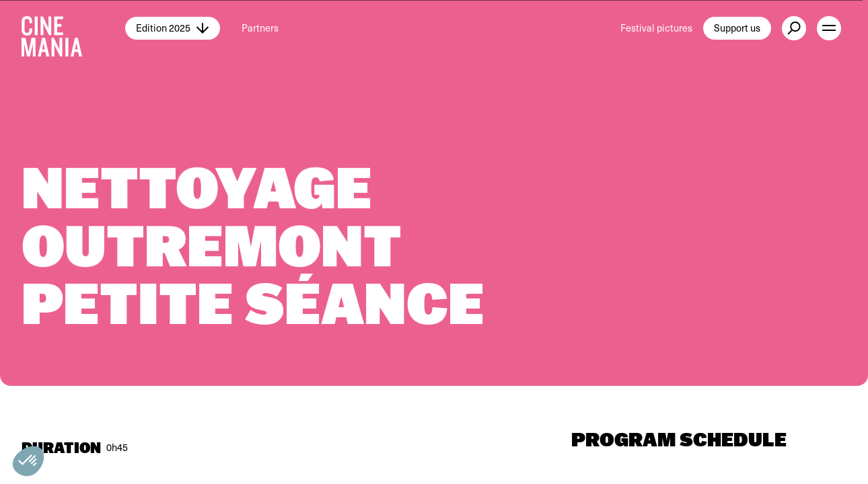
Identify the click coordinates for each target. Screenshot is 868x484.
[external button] (794, 28)
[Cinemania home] (73, 28)
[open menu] (829, 28)
